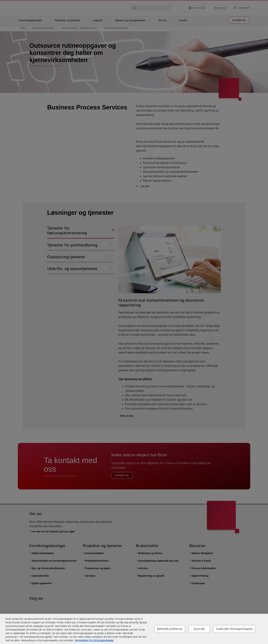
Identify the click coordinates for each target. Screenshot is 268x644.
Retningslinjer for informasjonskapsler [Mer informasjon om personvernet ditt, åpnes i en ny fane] (94, 640)
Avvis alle (199, 629)
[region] (134, 629)
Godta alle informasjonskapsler (234, 629)
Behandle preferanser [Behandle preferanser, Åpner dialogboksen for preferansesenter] (170, 629)
